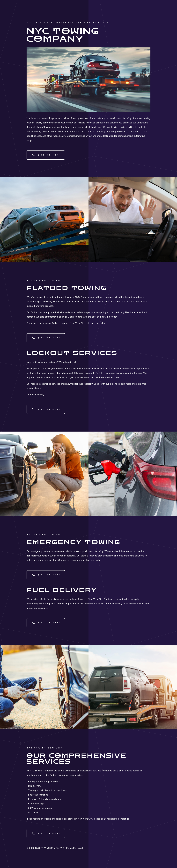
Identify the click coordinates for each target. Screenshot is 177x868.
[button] (46, 155)
